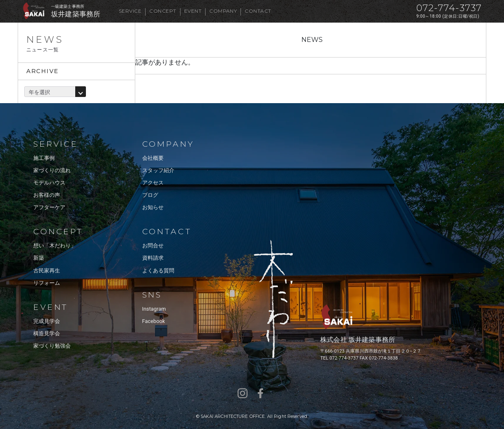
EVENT (193, 11)
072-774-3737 (449, 8)
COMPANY (223, 11)
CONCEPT (163, 11)
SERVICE (130, 11)
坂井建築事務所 (76, 14)
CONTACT (258, 11)
